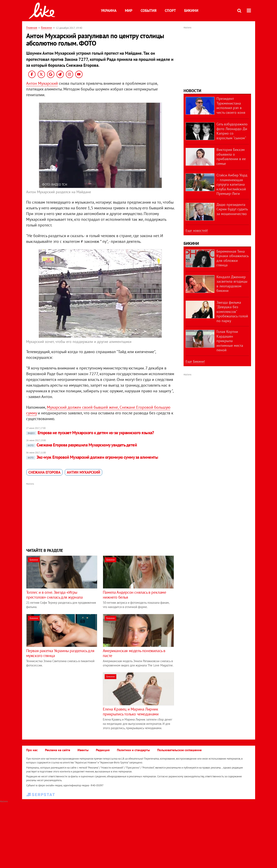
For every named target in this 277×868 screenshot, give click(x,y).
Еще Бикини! (195, 361)
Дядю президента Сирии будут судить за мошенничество (232, 209)
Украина (109, 11)
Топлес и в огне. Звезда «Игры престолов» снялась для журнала (54, 595)
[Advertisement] (100, 515)
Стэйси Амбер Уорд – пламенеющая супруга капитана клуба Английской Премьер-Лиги (232, 184)
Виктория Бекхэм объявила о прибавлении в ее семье (231, 157)
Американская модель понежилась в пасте (134, 653)
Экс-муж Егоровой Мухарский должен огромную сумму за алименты (92, 457)
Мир (129, 11)
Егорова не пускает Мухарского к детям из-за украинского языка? (90, 433)
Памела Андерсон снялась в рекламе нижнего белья (135, 595)
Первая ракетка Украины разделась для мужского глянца (60, 653)
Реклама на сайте (58, 750)
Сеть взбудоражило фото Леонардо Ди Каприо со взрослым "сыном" (232, 131)
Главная (32, 28)
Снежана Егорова (44, 472)
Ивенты (83, 750)
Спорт (170, 11)
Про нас (32, 750)
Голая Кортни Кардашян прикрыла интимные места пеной (230, 341)
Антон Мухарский (42, 83)
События (149, 11)
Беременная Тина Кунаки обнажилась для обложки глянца (232, 258)
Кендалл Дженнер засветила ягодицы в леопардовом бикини (232, 284)
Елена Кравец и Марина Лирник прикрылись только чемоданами (131, 712)
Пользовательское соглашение (179, 750)
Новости (192, 91)
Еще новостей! (197, 231)
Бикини (191, 11)
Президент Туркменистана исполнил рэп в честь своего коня (231, 105)
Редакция (103, 750)
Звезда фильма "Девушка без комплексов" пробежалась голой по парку (232, 312)
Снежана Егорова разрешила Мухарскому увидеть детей (82, 445)
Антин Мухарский (84, 472)
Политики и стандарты (133, 750)
